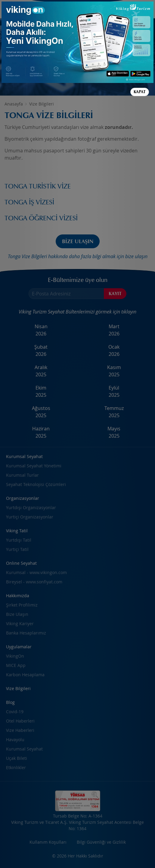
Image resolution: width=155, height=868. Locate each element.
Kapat (140, 92)
